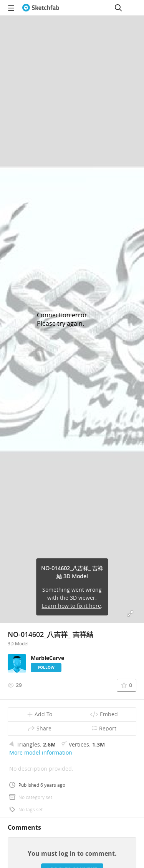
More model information (41, 752)
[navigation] (11, 8)
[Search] (118, 8)
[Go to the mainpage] (41, 8)
